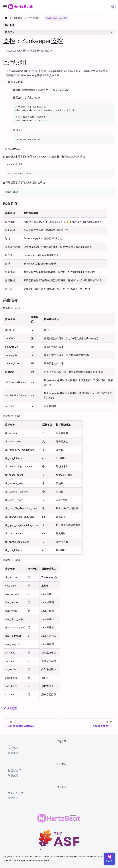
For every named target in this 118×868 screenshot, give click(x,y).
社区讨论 (14, 771)
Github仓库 (15, 793)
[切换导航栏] (5, 7)
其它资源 (13, 798)
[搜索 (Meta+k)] (113, 7)
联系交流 (13, 775)
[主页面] (6, 18)
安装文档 (13, 748)
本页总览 (10, 32)
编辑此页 (10, 708)
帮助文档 (13, 753)
